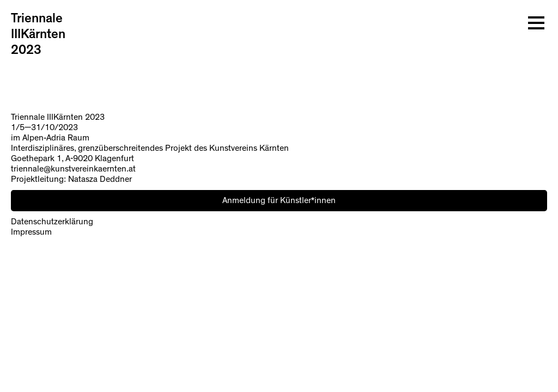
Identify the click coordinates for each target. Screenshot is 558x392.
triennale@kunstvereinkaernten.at (73, 169)
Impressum (31, 232)
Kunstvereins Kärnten (249, 148)
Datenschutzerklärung (52, 222)
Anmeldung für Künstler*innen (279, 200)
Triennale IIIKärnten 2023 (38, 34)
